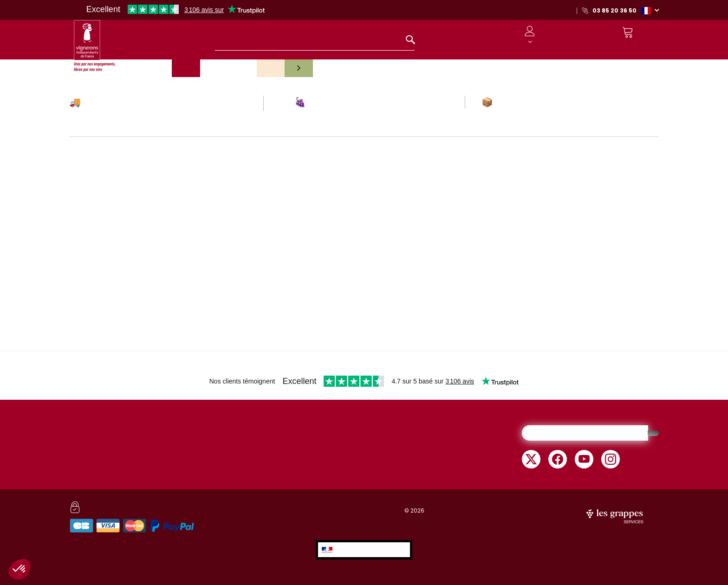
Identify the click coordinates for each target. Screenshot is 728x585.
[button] (650, 10)
